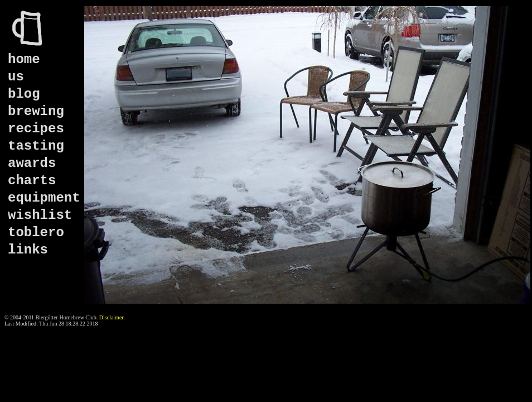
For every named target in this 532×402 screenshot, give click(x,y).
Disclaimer (111, 317)
